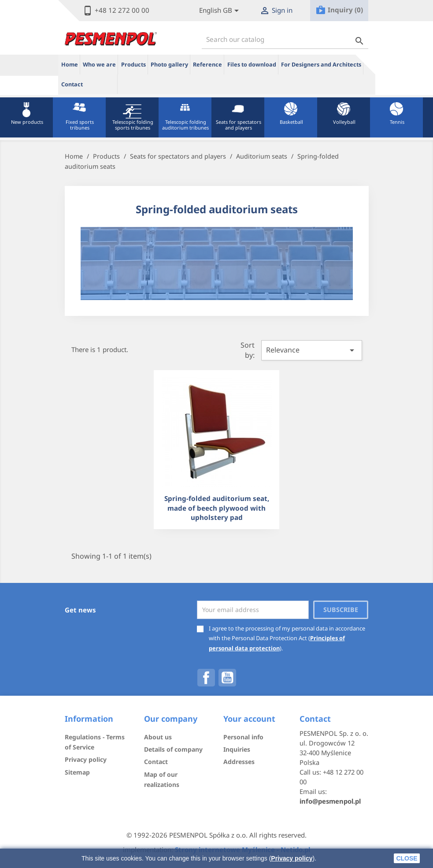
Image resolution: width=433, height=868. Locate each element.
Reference (207, 65)
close (407, 858)
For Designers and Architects (321, 65)
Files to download (252, 65)
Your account (249, 719)
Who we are (99, 65)
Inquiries (237, 749)
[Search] (285, 39)
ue (102, 84)
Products (133, 65)
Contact (72, 84)
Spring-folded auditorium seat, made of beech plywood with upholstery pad (217, 508)
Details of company (173, 749)
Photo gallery (169, 65)
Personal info (243, 737)
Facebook (206, 678)
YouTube (227, 678)
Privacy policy (292, 858)
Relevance (312, 350)
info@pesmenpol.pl (330, 801)
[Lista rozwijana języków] (220, 11)
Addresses (239, 762)
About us (158, 737)
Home (70, 65)
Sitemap (77, 772)
